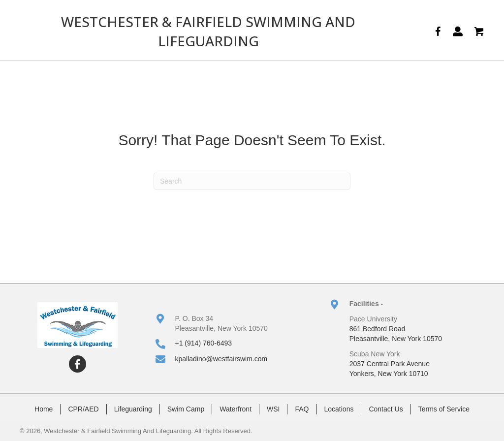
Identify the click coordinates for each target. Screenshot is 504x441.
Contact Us (386, 409)
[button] (78, 364)
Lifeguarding (133, 409)
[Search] (252, 181)
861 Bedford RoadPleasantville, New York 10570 (396, 334)
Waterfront (236, 409)
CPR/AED (83, 409)
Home (44, 409)
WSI (273, 409)
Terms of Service (444, 409)
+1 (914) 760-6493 (204, 343)
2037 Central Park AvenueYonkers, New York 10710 (390, 369)
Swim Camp (186, 409)
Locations (339, 409)
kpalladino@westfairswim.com (221, 359)
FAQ (302, 409)
